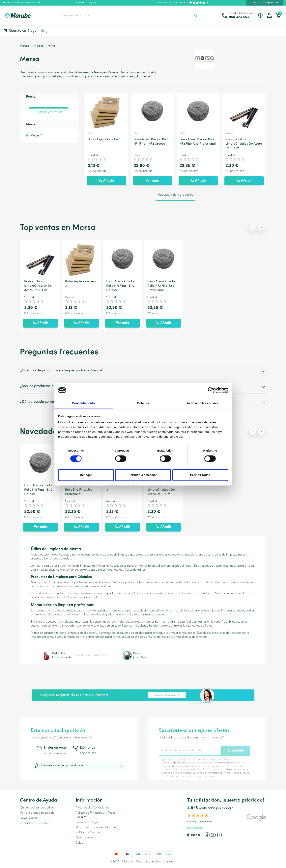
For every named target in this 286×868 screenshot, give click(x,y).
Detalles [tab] (143, 403)
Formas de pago (87, 822)
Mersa (37, 136)
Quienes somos (86, 838)
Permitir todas (200, 475)
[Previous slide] (253, 228)
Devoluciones (29, 818)
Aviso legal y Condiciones (92, 808)
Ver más (152, 181)
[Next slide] (261, 228)
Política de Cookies (88, 833)
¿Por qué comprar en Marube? (96, 827)
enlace (213, 776)
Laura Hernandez (62, 657)
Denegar (86, 475)
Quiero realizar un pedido (37, 808)
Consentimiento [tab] (84, 403)
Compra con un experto (167, 695)
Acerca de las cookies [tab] (203, 403)
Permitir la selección (143, 475)
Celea (79, 843)
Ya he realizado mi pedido (37, 813)
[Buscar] (130, 15)
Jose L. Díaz (140, 657)
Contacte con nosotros (35, 823)
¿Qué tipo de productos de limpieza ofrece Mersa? (143, 371)
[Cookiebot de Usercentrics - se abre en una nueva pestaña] (211, 390)
